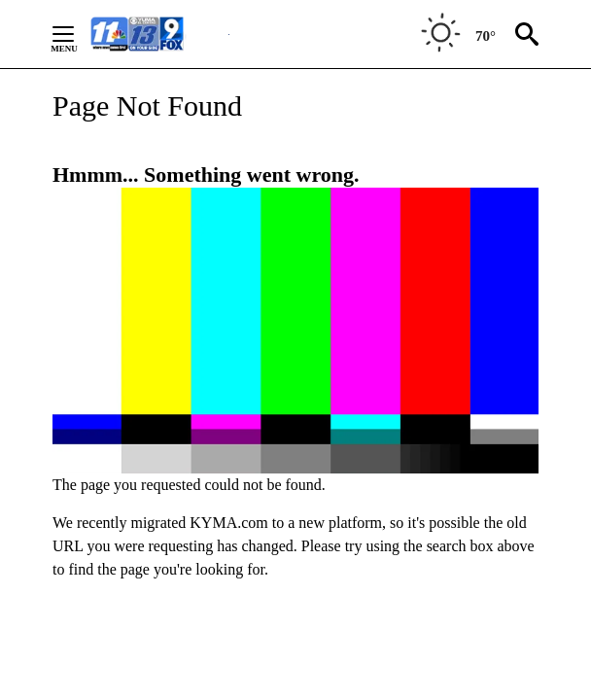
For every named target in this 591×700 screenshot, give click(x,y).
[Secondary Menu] (78, 34)
